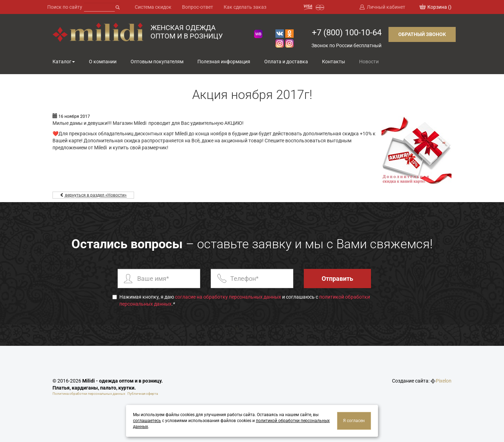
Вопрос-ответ (198, 7)
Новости (369, 62)
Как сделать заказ (245, 7)
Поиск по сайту (65, 7)
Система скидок (153, 7)
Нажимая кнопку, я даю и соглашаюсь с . (241, 300)
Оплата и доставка (286, 62)
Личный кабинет (386, 7)
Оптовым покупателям (157, 62)
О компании (103, 62)
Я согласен (354, 421)
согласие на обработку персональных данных (228, 297)
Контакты (334, 62)
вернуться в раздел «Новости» (93, 195)
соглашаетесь (147, 421)
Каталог (62, 62)
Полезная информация (224, 62)
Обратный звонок (422, 34)
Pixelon (444, 381)
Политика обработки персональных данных (89, 394)
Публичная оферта (143, 394)
